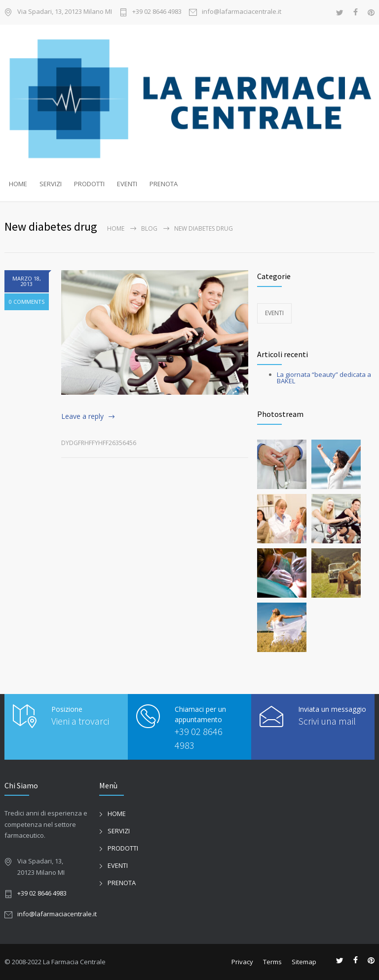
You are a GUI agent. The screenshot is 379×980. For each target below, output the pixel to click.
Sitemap (304, 962)
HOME (18, 184)
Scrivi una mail (327, 721)
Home (116, 228)
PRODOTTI (89, 184)
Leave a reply (82, 416)
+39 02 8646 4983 (157, 12)
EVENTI (127, 184)
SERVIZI (51, 184)
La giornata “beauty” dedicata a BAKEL (324, 378)
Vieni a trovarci (80, 721)
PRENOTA (164, 184)
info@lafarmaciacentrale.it (242, 12)
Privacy (242, 962)
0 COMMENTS (27, 302)
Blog (149, 228)
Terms (272, 962)
